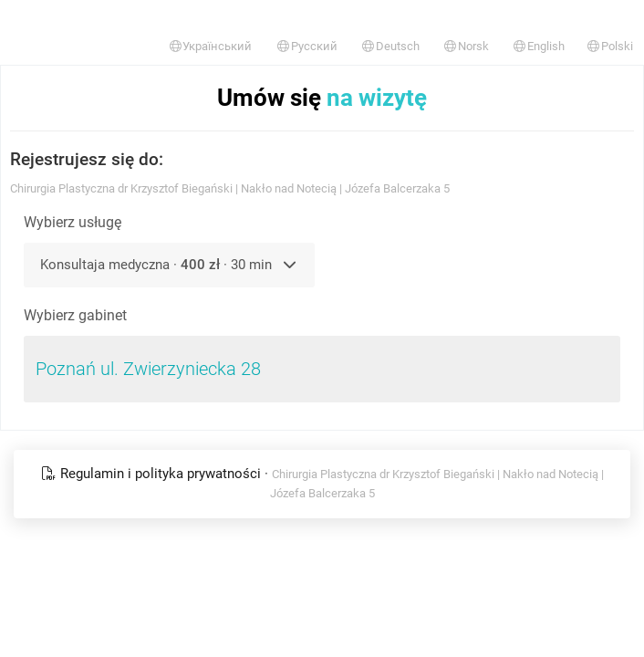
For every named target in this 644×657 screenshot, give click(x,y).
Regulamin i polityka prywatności (153, 474)
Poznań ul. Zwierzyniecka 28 (148, 369)
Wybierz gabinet (75, 315)
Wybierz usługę (73, 222)
